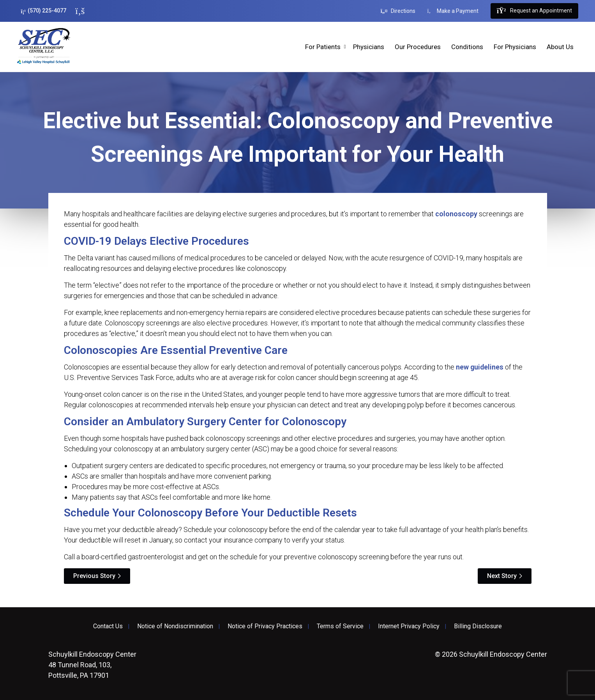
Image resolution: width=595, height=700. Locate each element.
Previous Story (94, 576)
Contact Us (108, 626)
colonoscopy (456, 214)
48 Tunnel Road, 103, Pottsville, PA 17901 (92, 665)
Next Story (502, 576)
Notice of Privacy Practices (265, 626)
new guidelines (480, 367)
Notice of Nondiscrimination (175, 626)
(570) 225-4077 (44, 11)
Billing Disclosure (478, 626)
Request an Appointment (534, 11)
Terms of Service (340, 626)
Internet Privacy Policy (409, 626)
